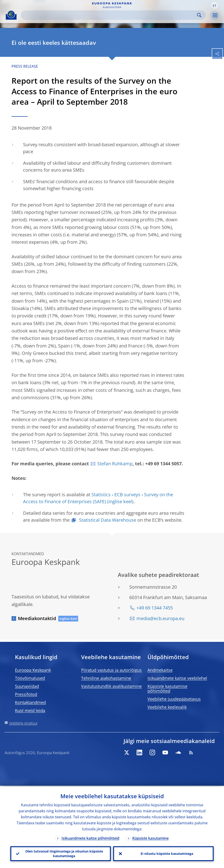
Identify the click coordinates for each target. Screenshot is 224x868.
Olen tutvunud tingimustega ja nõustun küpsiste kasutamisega (64, 853)
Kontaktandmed (30, 702)
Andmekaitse (160, 670)
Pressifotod (26, 694)
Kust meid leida (30, 710)
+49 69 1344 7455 (155, 608)
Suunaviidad (27, 686)
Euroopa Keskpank (33, 670)
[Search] (109, 15)
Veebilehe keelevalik (167, 707)
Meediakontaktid (37, 618)
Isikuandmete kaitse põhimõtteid (90, 837)
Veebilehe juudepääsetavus (174, 699)
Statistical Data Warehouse (107, 520)
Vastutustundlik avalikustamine (111, 686)
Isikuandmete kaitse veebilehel (177, 678)
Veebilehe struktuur (23, 723)
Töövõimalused (30, 678)
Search (199, 15)
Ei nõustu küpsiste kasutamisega (167, 853)
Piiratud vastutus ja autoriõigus (111, 670)
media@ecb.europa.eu (160, 618)
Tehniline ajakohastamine (106, 678)
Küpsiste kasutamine (150, 837)
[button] (215, 5)
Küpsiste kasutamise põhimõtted (167, 688)
